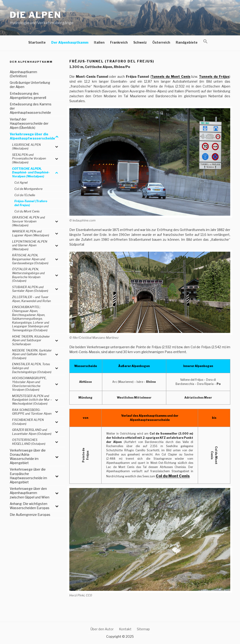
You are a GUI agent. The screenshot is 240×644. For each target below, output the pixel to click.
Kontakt (125, 629)
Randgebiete (187, 42)
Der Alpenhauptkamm (70, 42)
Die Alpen (36, 15)
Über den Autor (102, 629)
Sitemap (143, 629)
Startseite (37, 42)
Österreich (161, 42)
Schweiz (140, 42)
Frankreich (119, 42)
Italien (99, 42)
